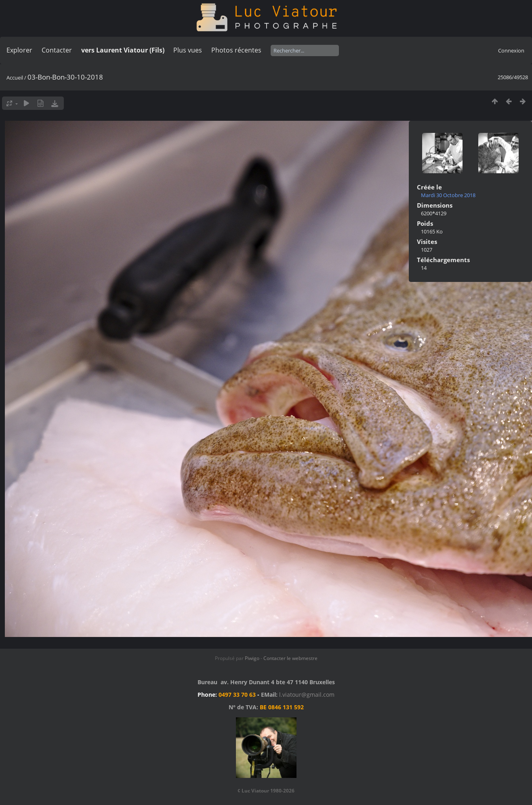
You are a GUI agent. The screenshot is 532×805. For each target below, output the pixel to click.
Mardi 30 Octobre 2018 (448, 195)
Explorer (19, 50)
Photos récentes (236, 50)
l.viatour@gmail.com (307, 695)
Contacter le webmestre (290, 658)
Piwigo (252, 658)
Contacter (57, 50)
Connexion (511, 50)
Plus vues (188, 50)
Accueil (15, 78)
